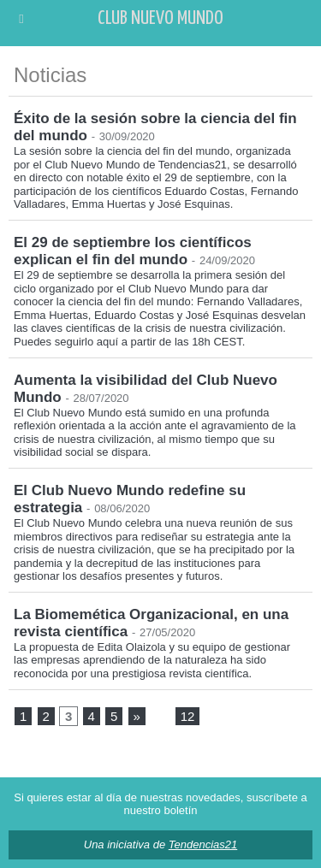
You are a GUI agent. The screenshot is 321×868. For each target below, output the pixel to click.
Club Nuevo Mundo (160, 18)
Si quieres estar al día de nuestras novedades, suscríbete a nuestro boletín (160, 804)
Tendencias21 (203, 844)
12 (188, 716)
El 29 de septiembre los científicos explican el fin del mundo (133, 251)
